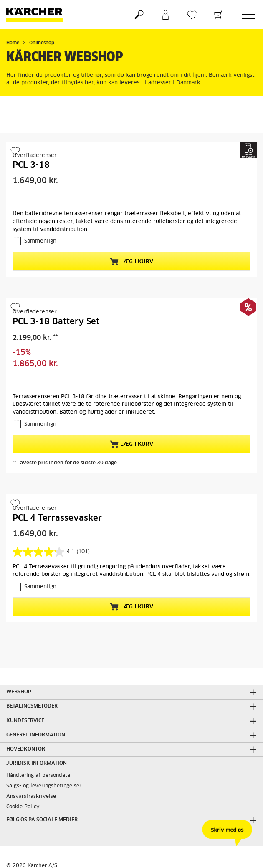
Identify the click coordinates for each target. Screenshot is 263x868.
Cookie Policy (23, 807)
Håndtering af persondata (38, 776)
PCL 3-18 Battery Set (56, 322)
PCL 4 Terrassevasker (57, 518)
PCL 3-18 (31, 165)
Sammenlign (40, 241)
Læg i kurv (131, 262)
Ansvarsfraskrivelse (31, 797)
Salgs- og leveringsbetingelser (44, 786)
